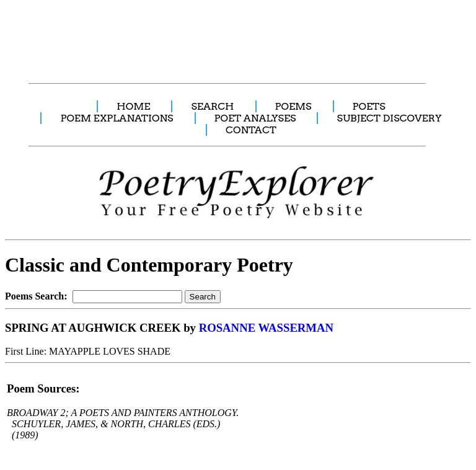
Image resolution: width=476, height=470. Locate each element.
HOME (133, 106)
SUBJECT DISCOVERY (389, 118)
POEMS (293, 106)
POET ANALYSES (255, 118)
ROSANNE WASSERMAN (266, 328)
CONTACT (251, 130)
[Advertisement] (232, 35)
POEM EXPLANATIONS (117, 118)
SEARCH (212, 106)
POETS (369, 106)
